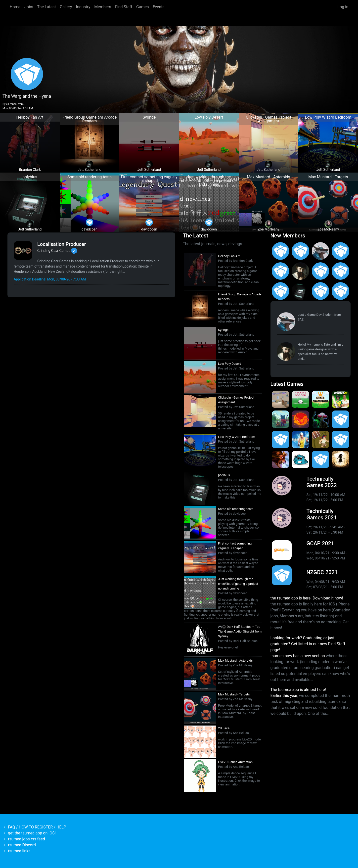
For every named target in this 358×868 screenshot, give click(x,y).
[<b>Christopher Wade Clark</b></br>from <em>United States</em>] (340, 251)
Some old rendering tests (236, 509)
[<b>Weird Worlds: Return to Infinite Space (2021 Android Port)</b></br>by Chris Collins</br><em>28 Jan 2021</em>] (321, 419)
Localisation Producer (62, 244)
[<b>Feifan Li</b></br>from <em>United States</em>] (281, 291)
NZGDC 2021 (322, 572)
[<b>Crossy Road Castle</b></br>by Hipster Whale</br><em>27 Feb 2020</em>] (340, 419)
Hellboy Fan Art (229, 256)
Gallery (66, 7)
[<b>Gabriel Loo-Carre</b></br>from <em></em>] (300, 251)
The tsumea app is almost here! (298, 690)
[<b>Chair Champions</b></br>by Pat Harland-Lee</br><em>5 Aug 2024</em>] (321, 399)
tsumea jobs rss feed (26, 839)
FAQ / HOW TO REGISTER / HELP (37, 827)
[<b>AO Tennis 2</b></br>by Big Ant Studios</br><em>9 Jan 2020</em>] (300, 439)
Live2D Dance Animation (235, 762)
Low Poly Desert (229, 364)
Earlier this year (284, 696)
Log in (343, 7)
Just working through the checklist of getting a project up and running (238, 584)
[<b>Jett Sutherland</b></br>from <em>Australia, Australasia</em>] (300, 291)
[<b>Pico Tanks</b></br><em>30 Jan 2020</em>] (281, 439)
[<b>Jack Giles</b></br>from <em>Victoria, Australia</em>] (321, 271)
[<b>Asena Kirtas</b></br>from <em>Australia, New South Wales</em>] (281, 251)
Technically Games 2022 (322, 482)
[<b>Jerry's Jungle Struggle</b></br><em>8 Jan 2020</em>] (321, 439)
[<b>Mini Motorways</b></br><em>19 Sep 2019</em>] (321, 460)
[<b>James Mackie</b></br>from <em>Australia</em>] (321, 291)
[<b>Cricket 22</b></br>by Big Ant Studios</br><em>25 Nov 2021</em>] (340, 399)
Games (142, 7)
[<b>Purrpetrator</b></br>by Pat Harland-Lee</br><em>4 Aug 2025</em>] (281, 399)
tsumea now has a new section (298, 656)
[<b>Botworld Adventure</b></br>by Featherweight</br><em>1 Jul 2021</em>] (281, 419)
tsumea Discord (22, 845)
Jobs (29, 7)
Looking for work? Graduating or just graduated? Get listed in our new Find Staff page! (308, 644)
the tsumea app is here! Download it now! (307, 598)
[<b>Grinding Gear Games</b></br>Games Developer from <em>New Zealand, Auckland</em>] (23, 251)
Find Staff (124, 7)
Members (103, 7)
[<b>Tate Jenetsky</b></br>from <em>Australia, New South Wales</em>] (300, 271)
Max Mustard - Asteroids (235, 661)
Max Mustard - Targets (234, 694)
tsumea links (19, 851)
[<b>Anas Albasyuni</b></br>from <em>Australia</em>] (340, 291)
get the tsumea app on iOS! (32, 833)
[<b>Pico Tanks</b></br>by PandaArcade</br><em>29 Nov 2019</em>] (340, 439)
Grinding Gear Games (54, 251)
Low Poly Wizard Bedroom (237, 437)
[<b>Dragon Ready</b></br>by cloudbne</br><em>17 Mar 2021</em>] (300, 419)
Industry (83, 7)
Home (15, 7)
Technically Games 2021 (322, 514)
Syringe (223, 330)
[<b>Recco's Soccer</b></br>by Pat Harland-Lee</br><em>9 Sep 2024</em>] (300, 399)
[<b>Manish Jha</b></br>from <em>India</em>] (340, 271)
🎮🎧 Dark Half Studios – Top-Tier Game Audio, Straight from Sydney (240, 631)
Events (158, 7)
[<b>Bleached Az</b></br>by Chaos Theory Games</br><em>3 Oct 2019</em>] (300, 460)
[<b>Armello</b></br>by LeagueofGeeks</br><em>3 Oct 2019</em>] (281, 460)
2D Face (224, 728)
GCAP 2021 (320, 543)
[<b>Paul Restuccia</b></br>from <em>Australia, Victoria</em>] (321, 251)
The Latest (46, 7)
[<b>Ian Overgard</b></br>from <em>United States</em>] (281, 271)
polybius (224, 475)
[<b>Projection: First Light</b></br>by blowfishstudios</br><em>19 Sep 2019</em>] (340, 460)
